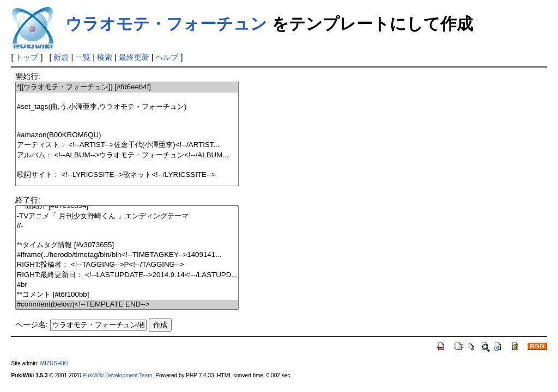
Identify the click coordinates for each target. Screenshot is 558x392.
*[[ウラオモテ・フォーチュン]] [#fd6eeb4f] (127, 87)
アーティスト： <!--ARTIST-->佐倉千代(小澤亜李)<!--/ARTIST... (127, 145)
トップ (27, 57)
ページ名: (32, 324)
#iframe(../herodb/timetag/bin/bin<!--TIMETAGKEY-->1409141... (127, 255)
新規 (61, 57)
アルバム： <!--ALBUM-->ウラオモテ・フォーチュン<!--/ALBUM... (127, 155)
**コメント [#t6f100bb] (127, 295)
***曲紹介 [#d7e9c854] (127, 206)
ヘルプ (167, 57)
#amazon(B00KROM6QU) (127, 135)
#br (127, 285)
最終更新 (134, 57)
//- (127, 226)
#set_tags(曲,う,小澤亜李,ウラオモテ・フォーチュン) (127, 107)
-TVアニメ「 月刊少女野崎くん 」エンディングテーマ (127, 216)
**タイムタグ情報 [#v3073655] (127, 245)
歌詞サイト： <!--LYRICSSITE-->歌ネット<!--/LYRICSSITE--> (127, 175)
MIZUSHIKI (54, 363)
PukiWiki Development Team (118, 375)
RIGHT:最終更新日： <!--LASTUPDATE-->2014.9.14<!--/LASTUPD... (127, 275)
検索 (105, 57)
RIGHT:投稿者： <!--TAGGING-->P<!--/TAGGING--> (127, 265)
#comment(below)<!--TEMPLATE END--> (127, 305)
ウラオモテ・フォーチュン (166, 24)
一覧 (83, 57)
